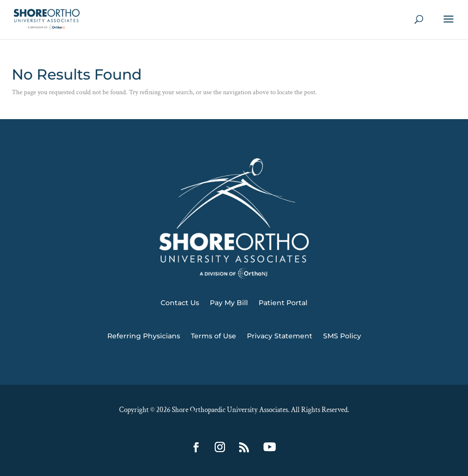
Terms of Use (214, 336)
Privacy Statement (280, 336)
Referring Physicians (144, 336)
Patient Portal (283, 303)
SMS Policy (342, 336)
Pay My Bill (229, 303)
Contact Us (180, 303)
